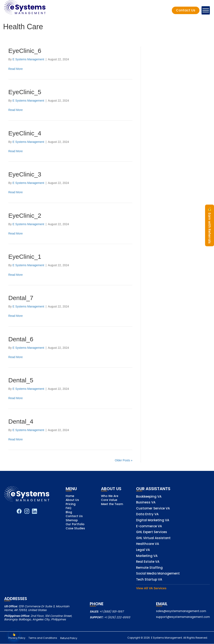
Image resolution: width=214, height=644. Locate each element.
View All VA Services (151, 588)
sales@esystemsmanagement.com (181, 611)
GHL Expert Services (152, 532)
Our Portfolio (75, 525)
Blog (69, 513)
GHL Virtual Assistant (153, 538)
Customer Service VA (153, 509)
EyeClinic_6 (25, 51)
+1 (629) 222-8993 (117, 617)
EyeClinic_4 (25, 133)
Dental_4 (21, 421)
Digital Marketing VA (153, 520)
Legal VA (143, 550)
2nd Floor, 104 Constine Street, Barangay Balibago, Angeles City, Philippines (38, 618)
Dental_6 (21, 339)
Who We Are (110, 496)
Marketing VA (147, 556)
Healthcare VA (148, 544)
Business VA (146, 502)
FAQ (68, 508)
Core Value (109, 500)
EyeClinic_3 (25, 174)
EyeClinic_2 (25, 216)
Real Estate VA (148, 562)
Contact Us (74, 516)
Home (70, 496)
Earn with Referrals (210, 225)
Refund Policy (71, 638)
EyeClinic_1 (25, 257)
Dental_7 (21, 298)
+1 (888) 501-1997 (112, 612)
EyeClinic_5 (25, 92)
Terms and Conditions (44, 638)
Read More (15, 69)
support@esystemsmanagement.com (183, 617)
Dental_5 (21, 380)
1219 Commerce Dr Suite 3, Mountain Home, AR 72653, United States (37, 608)
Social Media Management (158, 574)
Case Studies (75, 529)
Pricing (71, 504)
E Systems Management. (167, 638)
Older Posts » (124, 460)
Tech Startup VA (149, 580)
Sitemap (72, 521)
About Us (72, 500)
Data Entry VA (147, 514)
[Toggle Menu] (206, 10)
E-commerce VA (149, 526)
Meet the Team (112, 504)
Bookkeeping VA (149, 497)
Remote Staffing (149, 568)
